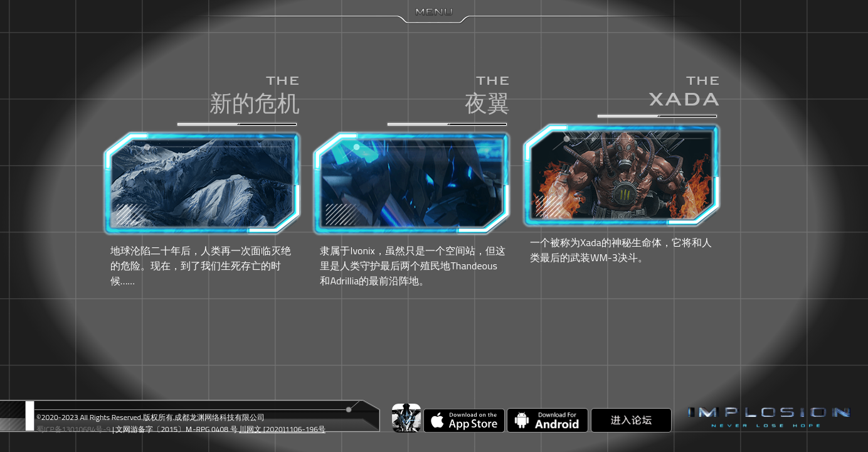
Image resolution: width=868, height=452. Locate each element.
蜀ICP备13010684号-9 (73, 429)
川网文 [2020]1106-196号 (282, 429)
